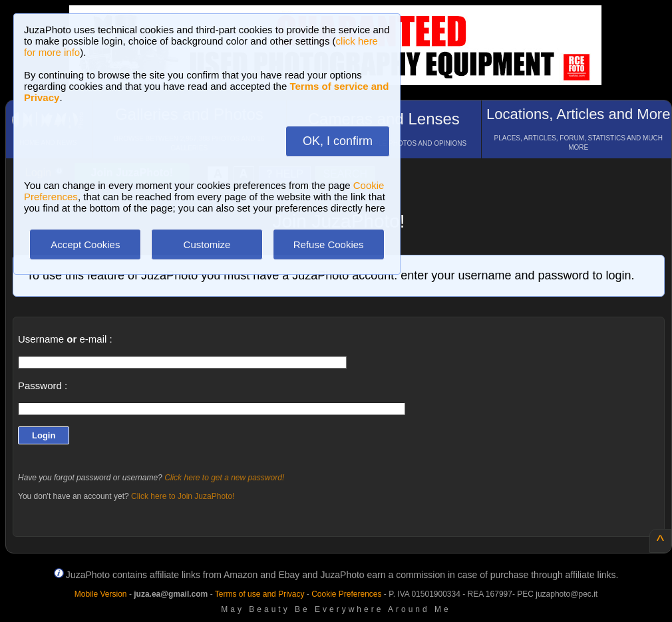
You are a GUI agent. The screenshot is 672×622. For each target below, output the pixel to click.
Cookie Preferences (346, 594)
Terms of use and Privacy (260, 594)
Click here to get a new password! (224, 478)
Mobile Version (101, 594)
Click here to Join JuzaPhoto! (183, 496)
